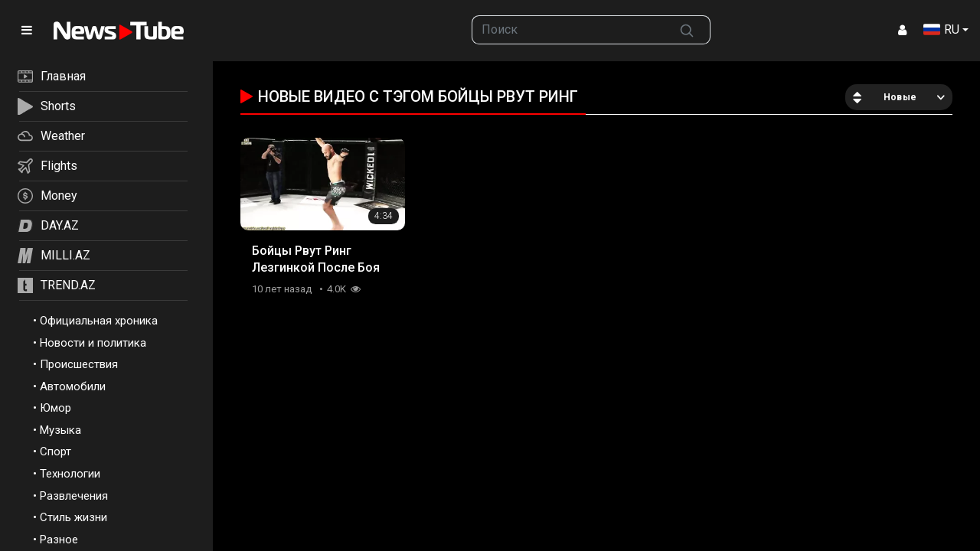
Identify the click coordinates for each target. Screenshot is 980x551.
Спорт (56, 452)
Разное (59, 540)
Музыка (60, 430)
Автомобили (73, 386)
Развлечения (74, 496)
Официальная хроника (99, 321)
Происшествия (79, 364)
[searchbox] (568, 30)
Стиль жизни (73, 517)
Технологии (70, 474)
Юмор (56, 408)
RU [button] (941, 29)
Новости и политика (93, 343)
